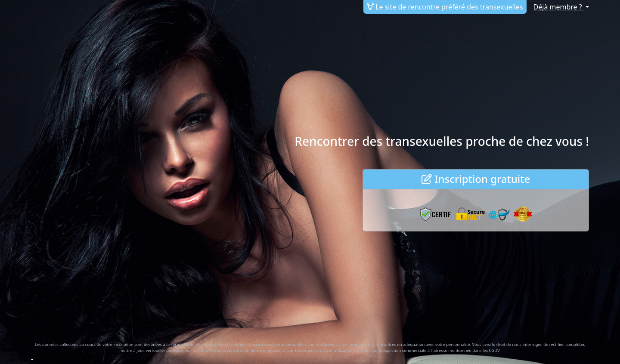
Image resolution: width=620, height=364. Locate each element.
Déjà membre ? (559, 7)
